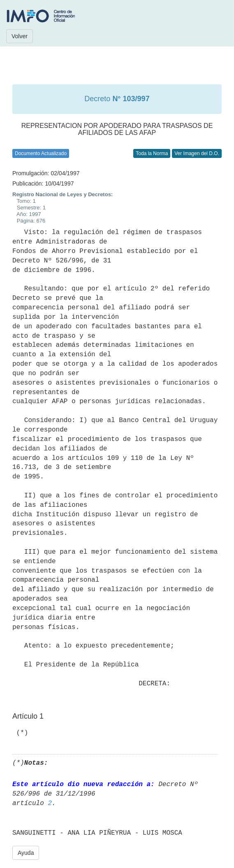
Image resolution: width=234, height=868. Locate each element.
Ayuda (26, 853)
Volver (20, 36)
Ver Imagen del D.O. (197, 153)
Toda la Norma (152, 153)
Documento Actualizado (41, 153)
